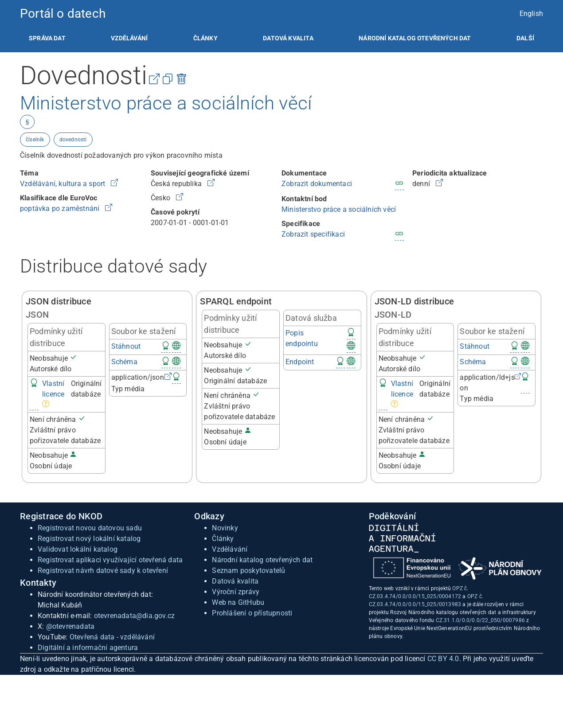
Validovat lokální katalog (78, 549)
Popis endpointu (302, 338)
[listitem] (47, 38)
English (531, 14)
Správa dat (47, 38)
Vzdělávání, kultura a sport (64, 184)
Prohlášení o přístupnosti (252, 613)
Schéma (124, 362)
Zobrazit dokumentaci (317, 184)
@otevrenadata (70, 626)
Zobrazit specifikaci (313, 234)
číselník (35, 140)
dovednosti (73, 140)
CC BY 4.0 (443, 659)
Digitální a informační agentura (88, 648)
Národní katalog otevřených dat (262, 560)
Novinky (225, 528)
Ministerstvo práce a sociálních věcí (339, 209)
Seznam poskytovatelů (248, 570)
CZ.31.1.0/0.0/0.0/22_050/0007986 (480, 620)
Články (205, 38)
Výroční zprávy (236, 592)
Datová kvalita (288, 38)
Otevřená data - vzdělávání (112, 637)
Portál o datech (63, 14)
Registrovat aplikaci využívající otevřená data (110, 560)
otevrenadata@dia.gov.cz (135, 616)
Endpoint (300, 362)
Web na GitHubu (238, 602)
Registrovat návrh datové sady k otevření (103, 570)
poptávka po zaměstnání (61, 208)
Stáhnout (126, 346)
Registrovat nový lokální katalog (89, 539)
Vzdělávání (129, 38)
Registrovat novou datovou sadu (90, 528)
